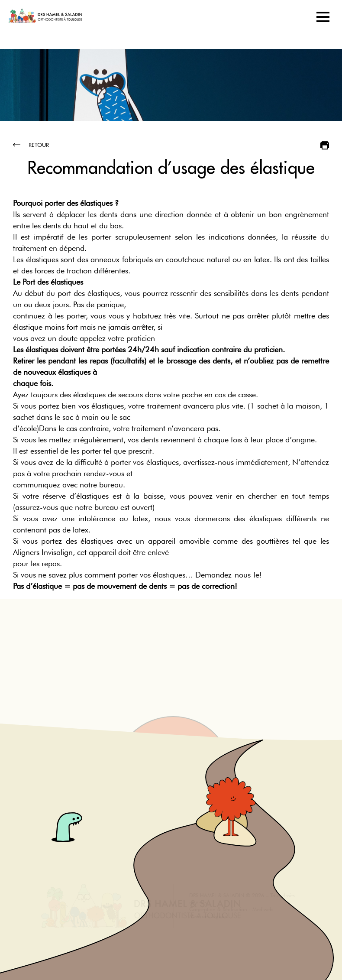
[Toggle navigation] (323, 17)
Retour (31, 145)
